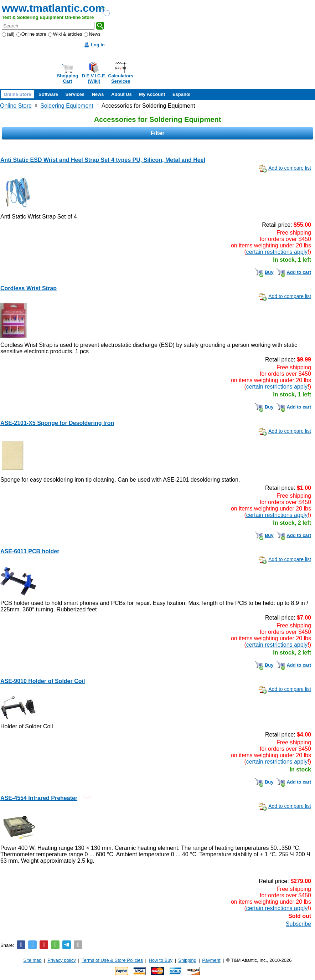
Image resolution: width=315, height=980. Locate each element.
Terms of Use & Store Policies (112, 960)
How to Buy (160, 960)
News (92, 34)
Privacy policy (61, 960)
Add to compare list (290, 168)
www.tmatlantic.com (53, 8)
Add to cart (299, 272)
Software (48, 94)
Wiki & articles (65, 34)
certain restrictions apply (277, 252)
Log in (98, 45)
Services (75, 94)
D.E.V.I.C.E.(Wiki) (94, 78)
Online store (31, 34)
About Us (122, 94)
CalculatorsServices (121, 78)
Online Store (17, 94)
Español (182, 94)
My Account (152, 94)
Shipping (187, 960)
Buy (269, 272)
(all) (8, 34)
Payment (211, 960)
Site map (33, 960)
